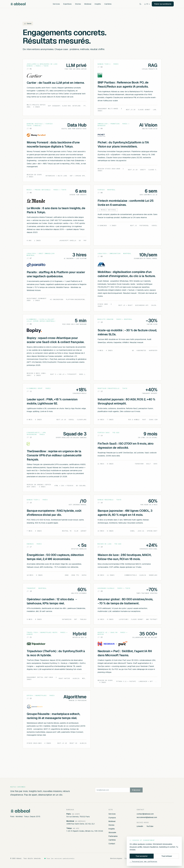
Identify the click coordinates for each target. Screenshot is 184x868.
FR (147, 4)
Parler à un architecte (163, 4)
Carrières (108, 4)
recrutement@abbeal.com (147, 817)
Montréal (70, 821)
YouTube (150, 826)
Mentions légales (116, 858)
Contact (112, 844)
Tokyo (69, 828)
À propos (112, 818)
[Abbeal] (18, 4)
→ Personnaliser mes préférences (143, 862)
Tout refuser (167, 856)
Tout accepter (142, 856)
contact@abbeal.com (145, 814)
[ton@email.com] (113, 790)
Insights (98, 4)
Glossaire (112, 832)
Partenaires (113, 836)
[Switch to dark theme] (140, 4)
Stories (78, 4)
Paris (69, 814)
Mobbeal (88, 4)
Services (56, 4)
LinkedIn (140, 826)
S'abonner (136, 790)
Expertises (67, 4)
